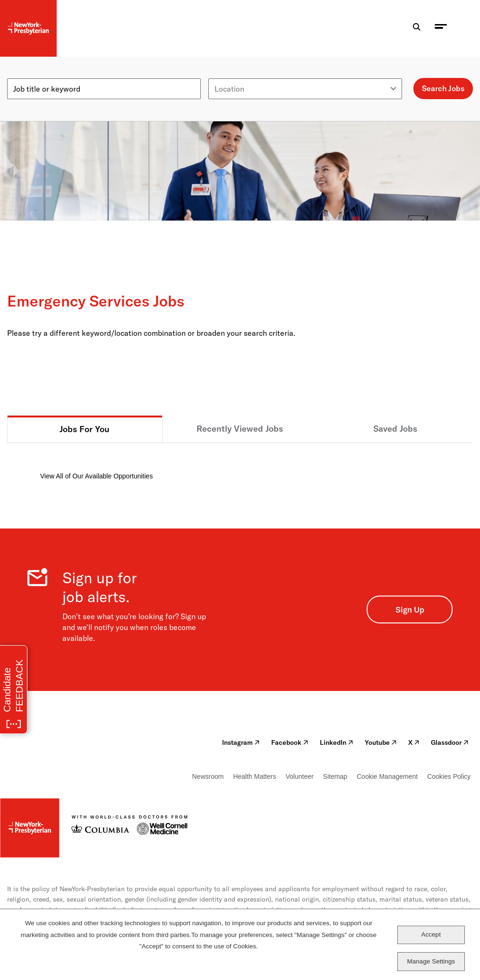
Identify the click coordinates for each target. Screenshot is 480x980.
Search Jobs (443, 88)
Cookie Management (387, 776)
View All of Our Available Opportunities (96, 476)
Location (223, 75)
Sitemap (335, 776)
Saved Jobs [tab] (395, 429)
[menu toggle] (441, 29)
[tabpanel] (240, 462)
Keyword (22, 75)
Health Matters (254, 776)
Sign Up (410, 609)
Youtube (381, 742)
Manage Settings (431, 961)
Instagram (241, 742)
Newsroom (208, 776)
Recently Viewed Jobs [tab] (240, 429)
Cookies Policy (449, 776)
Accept (431, 934)
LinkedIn (337, 742)
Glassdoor (450, 742)
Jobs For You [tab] (85, 429)
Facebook (290, 742)
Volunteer (299, 776)
